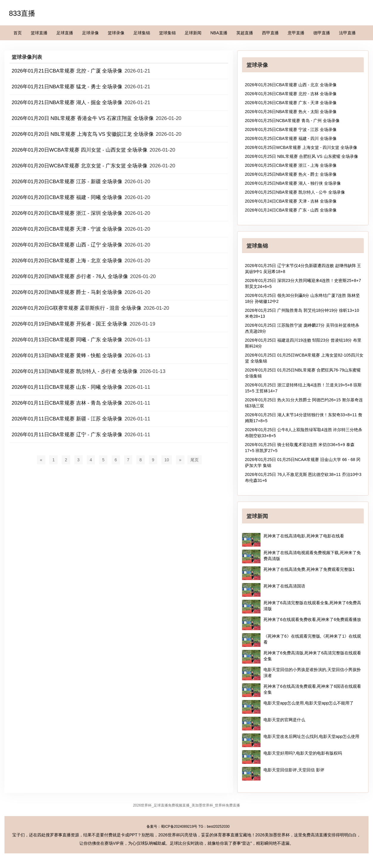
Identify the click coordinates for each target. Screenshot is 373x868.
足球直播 (65, 33)
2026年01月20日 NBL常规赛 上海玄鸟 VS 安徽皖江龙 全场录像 (83, 134)
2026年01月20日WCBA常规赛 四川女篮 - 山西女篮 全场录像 (80, 150)
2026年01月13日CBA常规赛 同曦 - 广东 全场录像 (67, 340)
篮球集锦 (167, 33)
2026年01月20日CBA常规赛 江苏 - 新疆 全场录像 (67, 182)
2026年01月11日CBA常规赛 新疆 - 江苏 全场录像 (67, 419)
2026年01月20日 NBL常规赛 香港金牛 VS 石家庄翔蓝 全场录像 (83, 118)
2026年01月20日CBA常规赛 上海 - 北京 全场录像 (67, 261)
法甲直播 (347, 33)
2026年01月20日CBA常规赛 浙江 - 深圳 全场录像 (67, 213)
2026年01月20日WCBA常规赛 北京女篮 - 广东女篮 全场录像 (80, 166)
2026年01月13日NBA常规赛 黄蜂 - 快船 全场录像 (67, 356)
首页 (18, 33)
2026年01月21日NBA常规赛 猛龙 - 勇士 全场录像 (67, 87)
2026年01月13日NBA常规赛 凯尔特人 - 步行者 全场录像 (75, 371)
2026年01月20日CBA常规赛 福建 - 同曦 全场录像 (67, 197)
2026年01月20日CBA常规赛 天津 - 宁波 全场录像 (67, 229)
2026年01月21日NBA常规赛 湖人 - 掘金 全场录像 (67, 102)
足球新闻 (193, 33)
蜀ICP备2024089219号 (179, 827)
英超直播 (245, 33)
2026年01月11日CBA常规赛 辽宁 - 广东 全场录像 (67, 435)
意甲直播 (296, 33)
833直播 (22, 13)
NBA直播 (219, 33)
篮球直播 (39, 33)
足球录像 (90, 33)
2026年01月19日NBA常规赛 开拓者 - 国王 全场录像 (70, 324)
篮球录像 (116, 33)
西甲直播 (270, 33)
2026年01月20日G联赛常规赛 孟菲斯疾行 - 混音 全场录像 (77, 308)
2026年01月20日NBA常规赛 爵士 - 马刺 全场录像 (67, 292)
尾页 (195, 460)
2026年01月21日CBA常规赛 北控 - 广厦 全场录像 (67, 71)
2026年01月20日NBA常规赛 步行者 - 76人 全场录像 (70, 276)
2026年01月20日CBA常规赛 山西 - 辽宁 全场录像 (67, 245)
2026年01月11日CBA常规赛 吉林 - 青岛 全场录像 (67, 403)
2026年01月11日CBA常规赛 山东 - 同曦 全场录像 (67, 387)
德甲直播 (322, 33)
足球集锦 (142, 33)
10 (167, 460)
